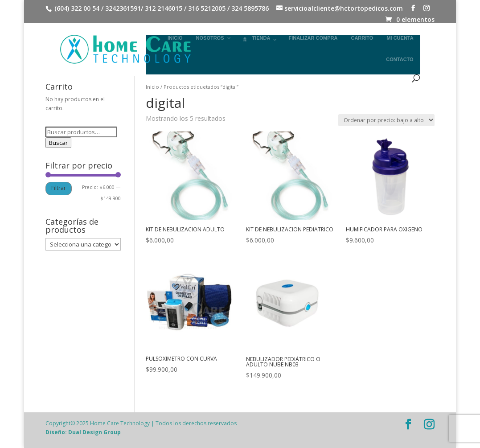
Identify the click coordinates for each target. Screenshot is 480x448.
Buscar (58, 143)
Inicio (152, 87)
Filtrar (59, 188)
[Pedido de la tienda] (386, 120)
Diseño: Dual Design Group (83, 432)
